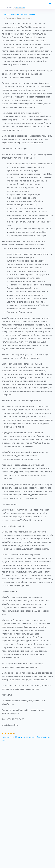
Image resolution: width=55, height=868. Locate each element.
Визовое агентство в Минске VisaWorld (19, 15)
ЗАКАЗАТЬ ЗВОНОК (43, 4)
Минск (4, 740)
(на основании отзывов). (26, 737)
